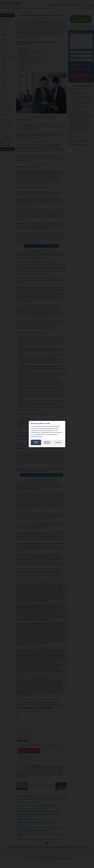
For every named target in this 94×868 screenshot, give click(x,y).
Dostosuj (58, 442)
